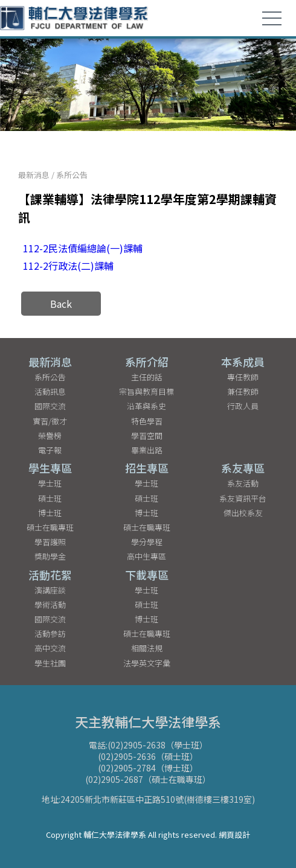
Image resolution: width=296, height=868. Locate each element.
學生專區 (50, 468)
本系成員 (243, 362)
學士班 (50, 483)
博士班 (50, 513)
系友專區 (243, 468)
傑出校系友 (243, 513)
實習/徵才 (50, 421)
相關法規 (147, 648)
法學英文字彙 (147, 663)
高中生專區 (146, 556)
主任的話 (147, 377)
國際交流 (50, 406)
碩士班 (50, 498)
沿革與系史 (146, 406)
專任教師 (243, 377)
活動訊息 (50, 391)
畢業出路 (147, 450)
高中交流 (50, 648)
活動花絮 (50, 575)
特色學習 (147, 421)
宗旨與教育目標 (146, 391)
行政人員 (243, 406)
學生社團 (50, 663)
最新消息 (34, 175)
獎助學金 (50, 556)
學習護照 (50, 542)
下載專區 (147, 575)
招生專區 (147, 468)
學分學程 (147, 542)
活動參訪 (50, 633)
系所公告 (72, 175)
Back (61, 304)
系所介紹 (147, 362)
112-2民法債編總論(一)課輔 (83, 248)
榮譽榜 (50, 436)
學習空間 (147, 436)
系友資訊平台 (243, 498)
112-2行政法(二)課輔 (68, 266)
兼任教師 (243, 391)
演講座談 (50, 590)
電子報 (50, 450)
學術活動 (50, 605)
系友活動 (243, 483)
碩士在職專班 (50, 527)
